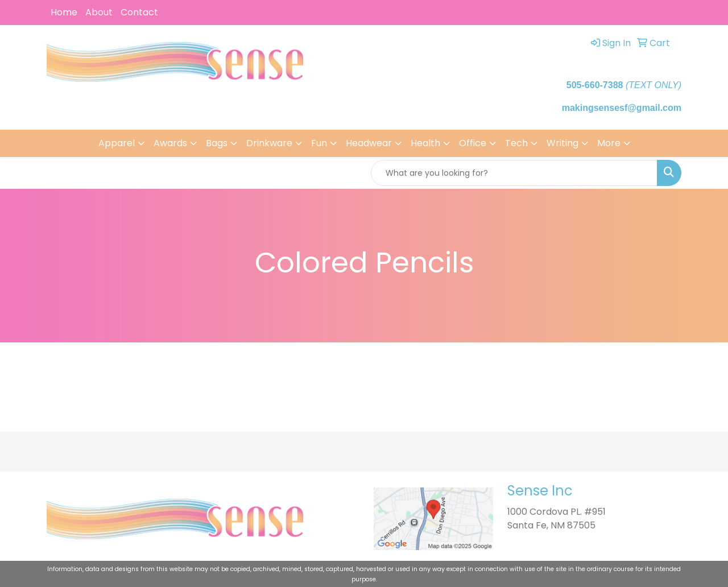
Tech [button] (516, 143)
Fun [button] (319, 143)
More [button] (609, 143)
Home (64, 12)
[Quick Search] (514, 173)
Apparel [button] (117, 143)
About (99, 12)
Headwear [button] (369, 143)
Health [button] (425, 143)
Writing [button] (562, 143)
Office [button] (473, 143)
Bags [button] (217, 143)
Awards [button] (170, 143)
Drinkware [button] (269, 143)
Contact (139, 12)
